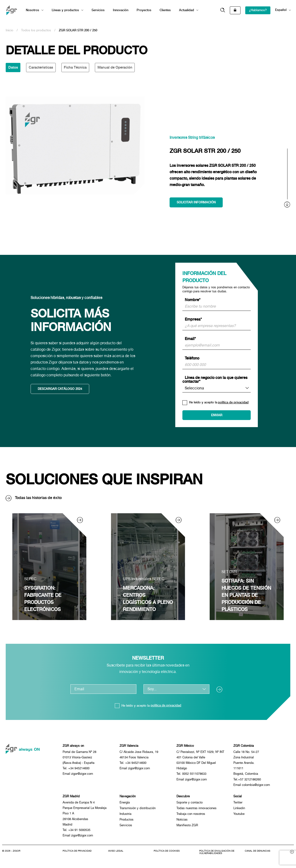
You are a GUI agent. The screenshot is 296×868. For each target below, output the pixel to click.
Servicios (98, 10)
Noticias (182, 821)
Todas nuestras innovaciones (197, 810)
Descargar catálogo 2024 (60, 390)
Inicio (9, 30)
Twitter (238, 804)
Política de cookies (167, 854)
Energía (125, 804)
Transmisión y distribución (138, 810)
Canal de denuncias (257, 854)
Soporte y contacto (190, 804)
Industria (125, 815)
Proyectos (144, 10)
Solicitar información (196, 203)
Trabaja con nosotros (191, 815)
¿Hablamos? (258, 10)
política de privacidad (233, 403)
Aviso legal (116, 854)
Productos (127, 821)
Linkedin (239, 810)
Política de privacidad (77, 854)
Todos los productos (36, 30)
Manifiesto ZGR (187, 827)
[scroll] (287, 178)
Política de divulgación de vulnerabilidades (217, 855)
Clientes (165, 10)
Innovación (121, 10)
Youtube (239, 815)
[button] (223, 10)
